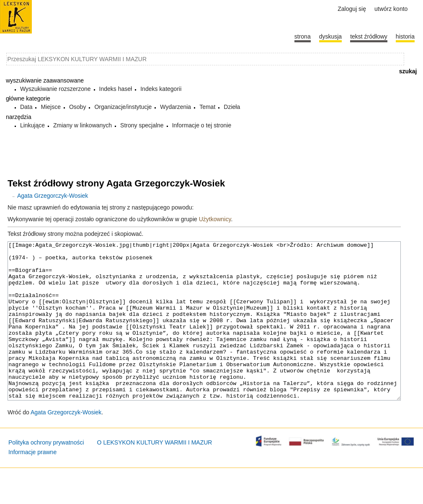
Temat (207, 107)
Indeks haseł (116, 89)
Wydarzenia (175, 107)
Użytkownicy (215, 219)
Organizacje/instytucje (123, 107)
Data (26, 107)
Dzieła (232, 107)
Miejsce (50, 107)
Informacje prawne (32, 483)
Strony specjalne (142, 125)
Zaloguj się (352, 9)
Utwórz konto (391, 9)
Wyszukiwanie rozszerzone (55, 89)
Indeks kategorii (161, 89)
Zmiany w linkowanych (83, 125)
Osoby (77, 107)
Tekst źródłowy (369, 36)
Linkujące (32, 125)
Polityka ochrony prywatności (46, 474)
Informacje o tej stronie (202, 125)
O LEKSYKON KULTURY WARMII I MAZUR (155, 474)
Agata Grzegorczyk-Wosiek (53, 196)
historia (405, 36)
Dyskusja (330, 36)
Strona (303, 36)
